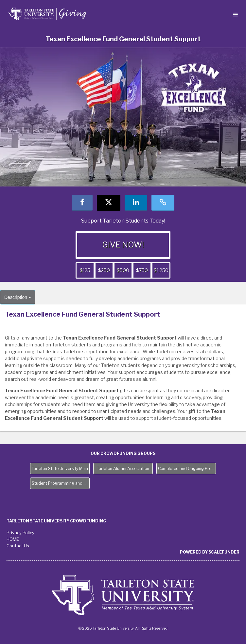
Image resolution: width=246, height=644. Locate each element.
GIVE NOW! (123, 245)
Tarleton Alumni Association (123, 468)
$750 (142, 270)
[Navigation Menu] (235, 15)
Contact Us (18, 546)
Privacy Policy (20, 533)
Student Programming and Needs (61, 483)
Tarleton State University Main (60, 468)
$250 (104, 270)
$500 (123, 270)
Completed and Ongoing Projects (187, 468)
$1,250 (161, 270)
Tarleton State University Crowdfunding (56, 521)
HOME (13, 539)
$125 (85, 270)
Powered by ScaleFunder (210, 552)
